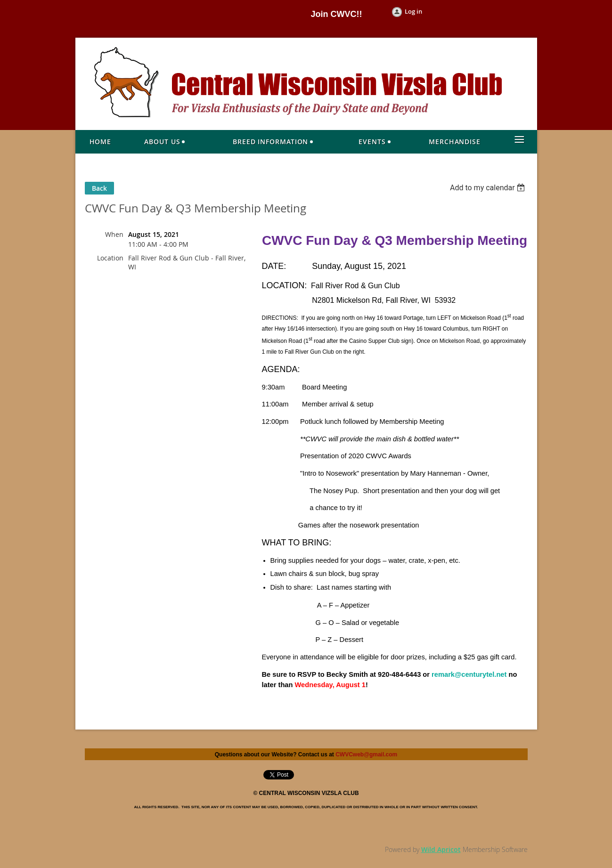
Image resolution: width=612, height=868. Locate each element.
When (114, 234)
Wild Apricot (441, 849)
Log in (413, 11)
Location (110, 258)
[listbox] (489, 188)
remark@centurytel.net (469, 674)
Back (99, 188)
